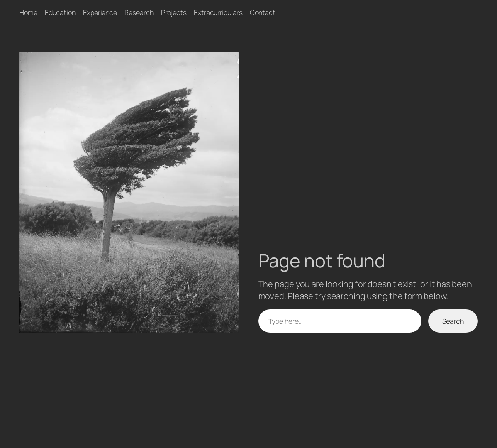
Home (28, 12)
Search (453, 321)
